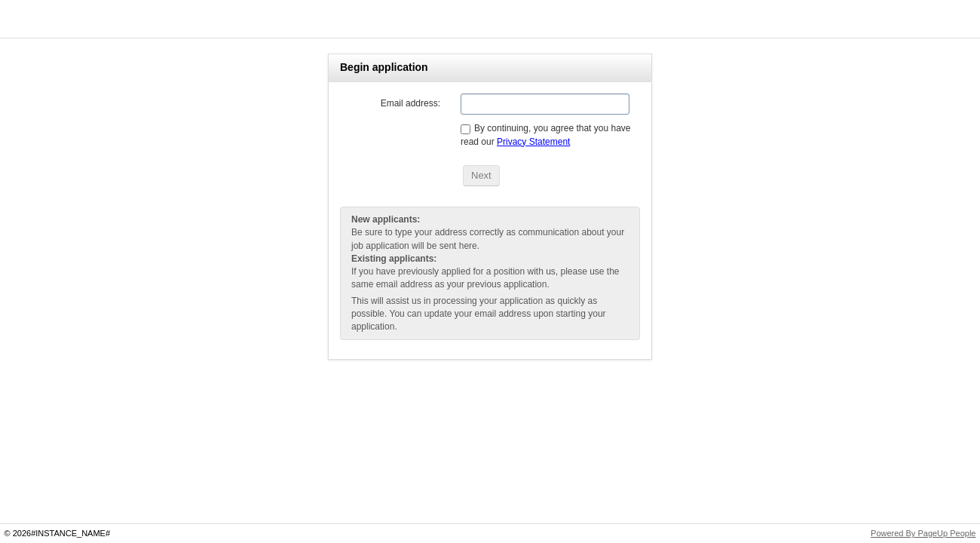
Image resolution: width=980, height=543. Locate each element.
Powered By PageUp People (923, 533)
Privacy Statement (533, 142)
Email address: (410, 103)
